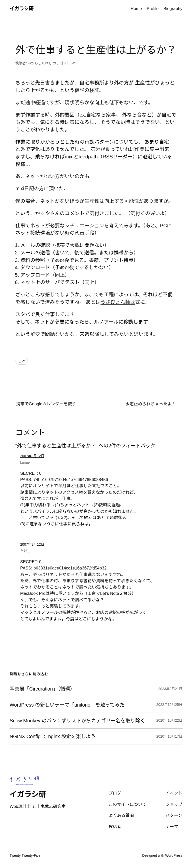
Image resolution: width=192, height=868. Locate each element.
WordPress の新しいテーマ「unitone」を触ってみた (67, 705)
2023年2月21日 (170, 689)
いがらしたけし (40, 63)
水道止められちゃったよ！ (150, 404)
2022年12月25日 (169, 705)
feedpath (88, 157)
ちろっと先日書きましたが (45, 83)
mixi (69, 157)
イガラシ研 (21, 9)
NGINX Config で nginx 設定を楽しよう (52, 736)
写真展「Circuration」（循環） (42, 689)
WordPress (174, 855)
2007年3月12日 (32, 456)
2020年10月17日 (169, 736)
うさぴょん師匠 (118, 302)
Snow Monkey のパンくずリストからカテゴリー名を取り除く (77, 721)
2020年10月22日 (169, 720)
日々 (72, 63)
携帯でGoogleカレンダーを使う (46, 404)
